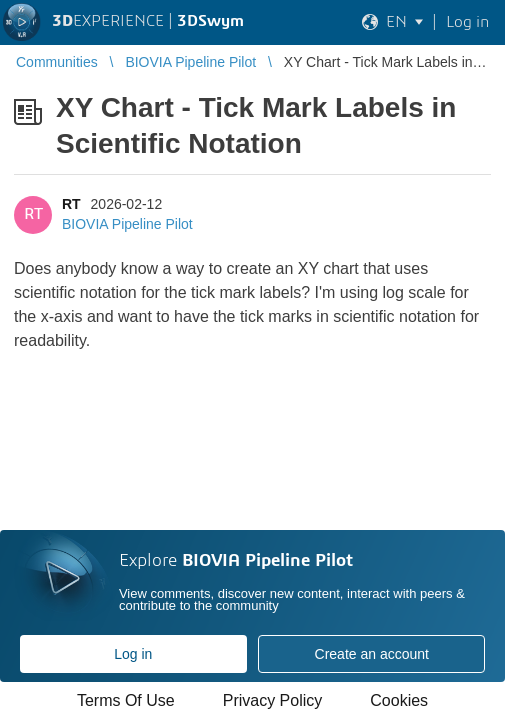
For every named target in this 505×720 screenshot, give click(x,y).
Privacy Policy (273, 700)
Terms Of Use (126, 700)
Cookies (399, 700)
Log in (133, 654)
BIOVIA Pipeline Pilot (127, 224)
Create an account (372, 654)
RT (71, 204)
